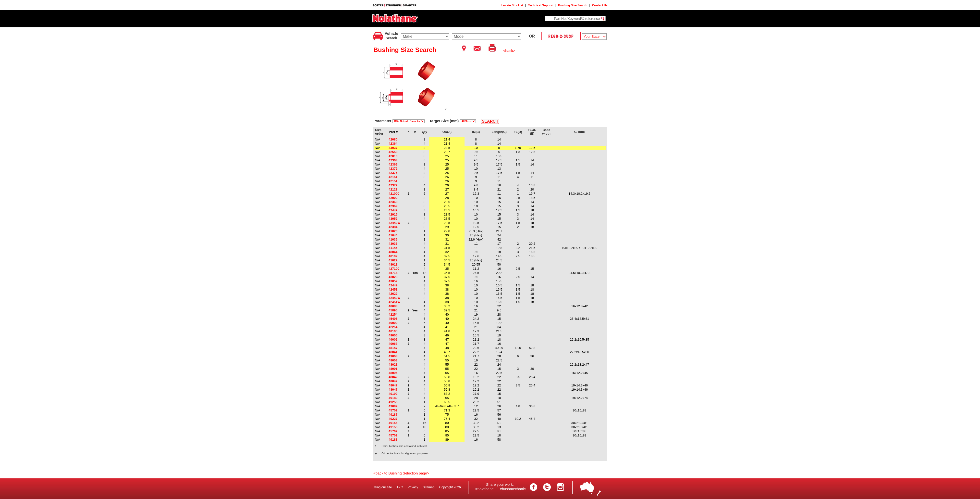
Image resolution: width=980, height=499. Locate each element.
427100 (394, 269)
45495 (393, 319)
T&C (400, 487)
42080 (393, 139)
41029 (393, 260)
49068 (393, 344)
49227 (393, 419)
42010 (393, 156)
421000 (394, 194)
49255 (393, 402)
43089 (393, 406)
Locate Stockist (512, 5)
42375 (393, 173)
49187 (393, 415)
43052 (393, 219)
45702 (393, 410)
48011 (393, 264)
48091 (393, 369)
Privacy (413, 487)
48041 (393, 352)
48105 (393, 331)
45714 (393, 273)
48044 (393, 252)
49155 (393, 423)
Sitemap (429, 487)
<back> (509, 51)
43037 (393, 148)
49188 (393, 440)
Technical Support (541, 5)
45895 (393, 310)
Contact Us (600, 5)
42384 (393, 227)
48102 (393, 256)
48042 (393, 377)
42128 (393, 189)
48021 (393, 365)
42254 (393, 314)
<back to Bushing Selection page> (401, 473)
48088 (393, 306)
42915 (393, 214)
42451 (393, 289)
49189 (393, 398)
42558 (393, 152)
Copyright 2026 (450, 487)
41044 (393, 235)
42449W (394, 223)
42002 (393, 198)
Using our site (382, 487)
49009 (393, 323)
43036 (393, 244)
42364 (393, 144)
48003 (393, 360)
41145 (393, 248)
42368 (393, 160)
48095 (393, 373)
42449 (393, 210)
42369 (393, 164)
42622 (393, 294)
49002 (393, 339)
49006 (393, 335)
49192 (393, 394)
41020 (393, 231)
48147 (393, 348)
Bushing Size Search (573, 5)
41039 (393, 239)
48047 (393, 385)
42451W (394, 302)
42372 (393, 169)
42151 (393, 177)
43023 (393, 277)
